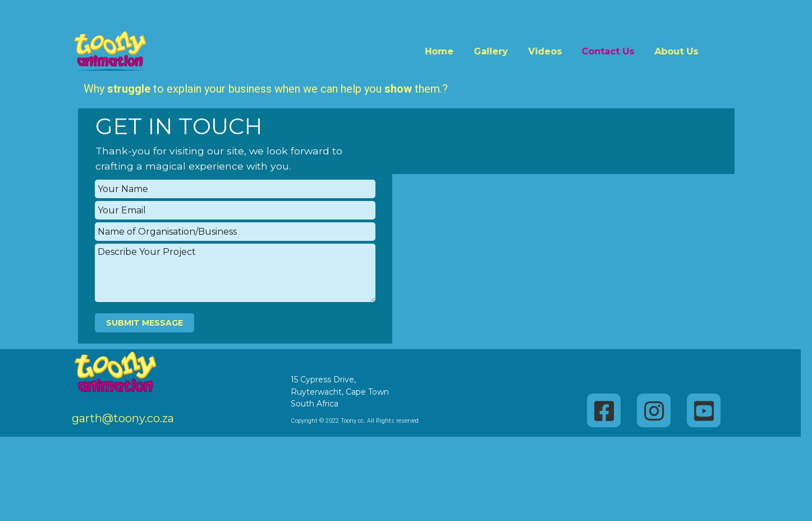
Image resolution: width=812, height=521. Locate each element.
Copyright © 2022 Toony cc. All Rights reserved (335, 421)
